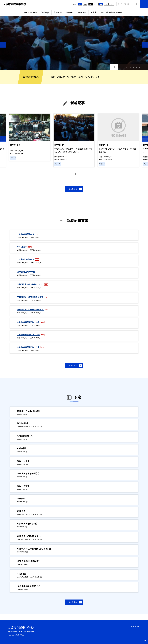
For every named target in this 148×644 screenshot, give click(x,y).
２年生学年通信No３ (26, 259)
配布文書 (82, 12)
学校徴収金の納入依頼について (30, 284)
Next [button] (145, 45)
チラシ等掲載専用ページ (111, 12)
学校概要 (45, 12)
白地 (85, 4)
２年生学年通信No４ (26, 234)
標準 (101, 4)
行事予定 (70, 12)
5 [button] (139, 67)
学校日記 (58, 12)
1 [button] (127, 67)
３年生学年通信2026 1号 (28, 347)
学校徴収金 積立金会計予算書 (30, 297)
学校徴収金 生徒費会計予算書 (30, 309)
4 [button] (136, 67)
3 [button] (133, 67)
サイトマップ (136, 626)
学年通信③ (22, 247)
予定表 (94, 12)
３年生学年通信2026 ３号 (29, 322)
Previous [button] (3, 45)
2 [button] (130, 67)
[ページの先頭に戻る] (145, 641)
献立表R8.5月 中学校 (26, 272)
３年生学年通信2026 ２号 (29, 335)
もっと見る (73, 189)
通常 (80, 4)
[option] (74, 43)
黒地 (91, 4)
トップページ (31, 12)
